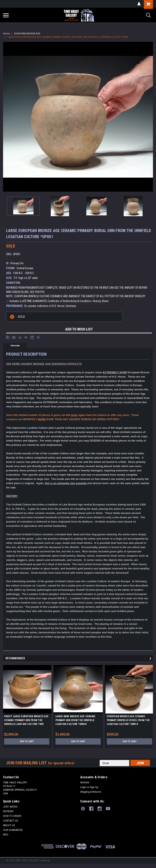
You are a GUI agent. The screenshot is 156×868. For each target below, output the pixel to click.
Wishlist (85, 783)
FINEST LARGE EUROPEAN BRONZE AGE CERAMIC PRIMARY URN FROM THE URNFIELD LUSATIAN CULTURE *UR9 (26, 720)
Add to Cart (27, 741)
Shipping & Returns (91, 792)
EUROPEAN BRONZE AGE (27, 34)
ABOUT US (9, 825)
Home (6, 34)
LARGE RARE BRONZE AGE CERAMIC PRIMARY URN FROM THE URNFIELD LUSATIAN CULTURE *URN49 (75, 720)
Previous (145, 659)
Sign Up (94, 787)
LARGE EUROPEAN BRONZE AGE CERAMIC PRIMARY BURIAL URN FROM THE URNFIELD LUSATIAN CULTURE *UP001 (68, 37)
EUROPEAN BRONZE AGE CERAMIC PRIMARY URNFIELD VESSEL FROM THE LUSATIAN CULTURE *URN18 (128, 720)
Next (151, 659)
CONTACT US (10, 821)
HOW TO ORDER (12, 816)
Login (83, 787)
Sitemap (45, 860)
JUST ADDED (10, 807)
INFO (6, 835)
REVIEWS (8, 811)
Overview (15, 346)
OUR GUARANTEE (13, 830)
